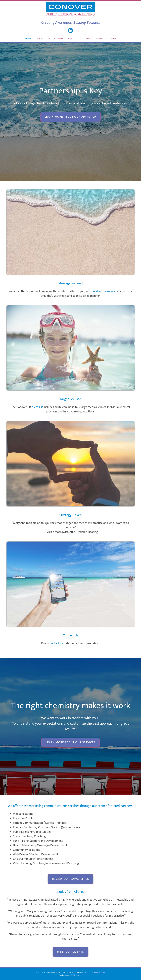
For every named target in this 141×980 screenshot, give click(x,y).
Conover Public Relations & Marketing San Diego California (71, 9)
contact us (56, 643)
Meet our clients (70, 952)
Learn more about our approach (71, 117)
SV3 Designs (76, 975)
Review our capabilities (70, 879)
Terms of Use (99, 972)
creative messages (103, 291)
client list (37, 407)
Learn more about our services (70, 743)
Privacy (88, 972)
